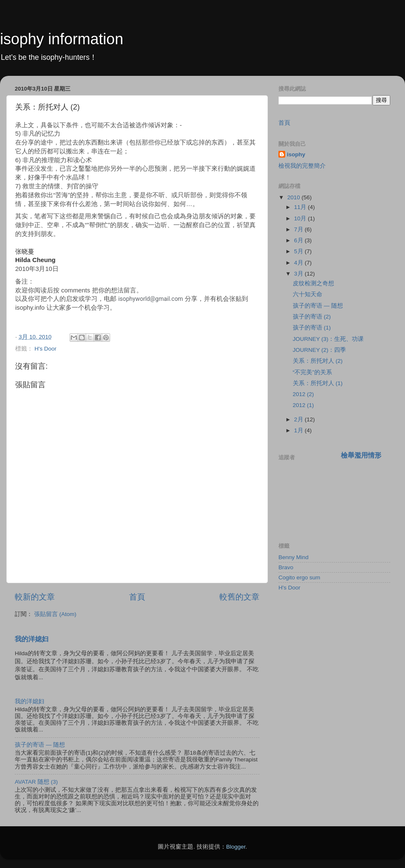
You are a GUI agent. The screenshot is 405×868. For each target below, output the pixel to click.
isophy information (62, 39)
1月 (299, 430)
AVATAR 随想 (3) (36, 782)
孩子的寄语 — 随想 (40, 745)
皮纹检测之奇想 (313, 283)
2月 (299, 419)
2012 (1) (303, 405)
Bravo (286, 567)
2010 (294, 197)
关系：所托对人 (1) (318, 383)
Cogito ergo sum (299, 577)
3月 (299, 274)
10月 (301, 218)
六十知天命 (308, 294)
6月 (299, 240)
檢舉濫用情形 (361, 455)
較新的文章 (35, 597)
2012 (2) (303, 394)
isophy (296, 154)
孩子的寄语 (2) (312, 317)
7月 (299, 229)
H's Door (46, 349)
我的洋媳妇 (32, 639)
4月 (299, 263)
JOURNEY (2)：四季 (320, 350)
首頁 (137, 597)
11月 (301, 207)
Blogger (236, 847)
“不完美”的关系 (312, 372)
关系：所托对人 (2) (318, 361)
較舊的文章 (239, 597)
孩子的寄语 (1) (312, 328)
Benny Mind (293, 557)
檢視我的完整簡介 (302, 166)
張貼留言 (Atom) (55, 614)
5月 (299, 251)
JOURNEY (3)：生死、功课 (328, 339)
